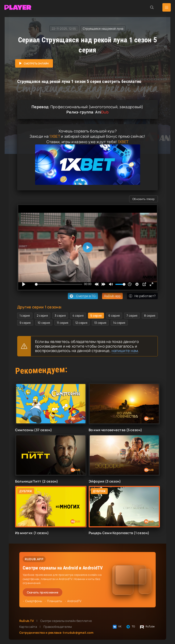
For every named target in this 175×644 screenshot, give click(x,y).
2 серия (42, 315)
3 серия (60, 315)
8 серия (150, 315)
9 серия (25, 323)
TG (130, 627)
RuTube (147, 627)
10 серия (44, 323)
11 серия (62, 323)
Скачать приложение (43, 592)
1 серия (25, 315)
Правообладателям (58, 627)
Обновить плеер (143, 199)
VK (117, 627)
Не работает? (142, 296)
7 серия (132, 315)
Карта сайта (28, 627)
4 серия (78, 315)
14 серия (119, 323)
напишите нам (125, 351)
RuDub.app (112, 296)
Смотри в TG (82, 296)
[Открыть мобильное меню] (167, 7)
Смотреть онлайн (36, 63)
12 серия (81, 323)
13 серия (100, 323)
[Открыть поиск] (152, 7)
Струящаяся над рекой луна (103, 29)
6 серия (114, 315)
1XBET (55, 136)
